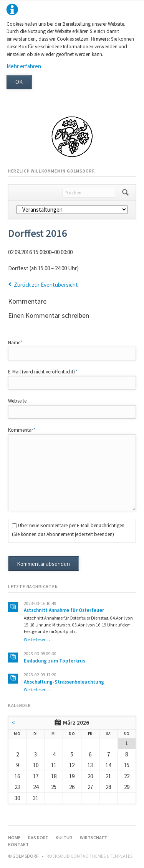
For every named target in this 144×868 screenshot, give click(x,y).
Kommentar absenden (43, 564)
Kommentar (22, 430)
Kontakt (18, 844)
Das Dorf (38, 838)
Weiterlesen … (38, 639)
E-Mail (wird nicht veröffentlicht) (43, 372)
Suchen (125, 192)
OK (19, 82)
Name (19, 342)
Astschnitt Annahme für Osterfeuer (64, 610)
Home (14, 838)
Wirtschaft (94, 838)
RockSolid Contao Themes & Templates (89, 856)
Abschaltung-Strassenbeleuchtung (64, 682)
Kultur (64, 838)
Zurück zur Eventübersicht (46, 285)
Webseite (17, 401)
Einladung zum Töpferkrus (55, 661)
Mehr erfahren (24, 66)
